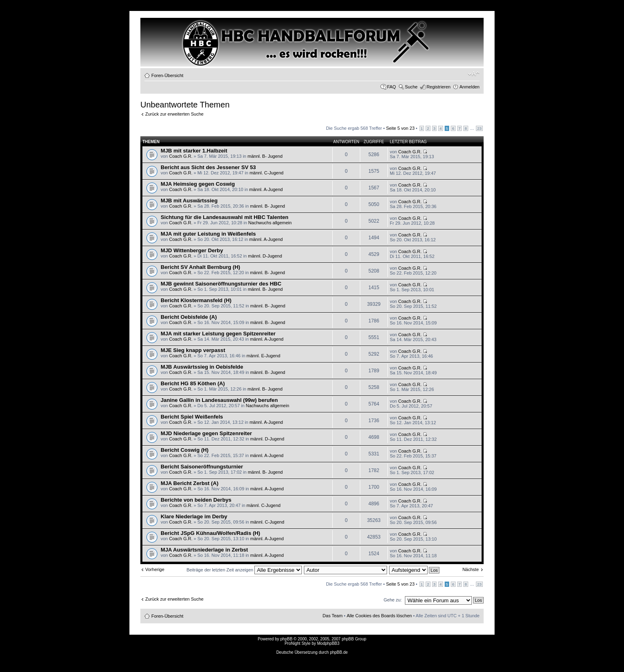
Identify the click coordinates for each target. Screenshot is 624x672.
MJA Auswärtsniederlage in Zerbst (204, 550)
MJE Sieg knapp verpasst (193, 350)
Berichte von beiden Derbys (196, 500)
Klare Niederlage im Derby (194, 516)
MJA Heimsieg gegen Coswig (198, 184)
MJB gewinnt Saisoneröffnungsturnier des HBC (221, 284)
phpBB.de (339, 652)
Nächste (471, 569)
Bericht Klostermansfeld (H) (196, 300)
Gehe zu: (393, 600)
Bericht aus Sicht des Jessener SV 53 (208, 167)
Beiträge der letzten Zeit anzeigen (244, 570)
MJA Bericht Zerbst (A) (189, 483)
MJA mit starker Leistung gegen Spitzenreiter (218, 334)
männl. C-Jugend (267, 173)
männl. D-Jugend (265, 256)
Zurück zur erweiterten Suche (174, 114)
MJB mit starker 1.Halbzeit (194, 151)
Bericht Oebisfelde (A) (189, 317)
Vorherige (155, 569)
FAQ (392, 87)
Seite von (400, 128)
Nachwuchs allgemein (270, 223)
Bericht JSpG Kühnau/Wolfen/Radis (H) (210, 533)
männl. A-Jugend (266, 189)
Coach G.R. (181, 156)
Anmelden (469, 87)
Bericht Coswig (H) (185, 450)
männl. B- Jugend (265, 156)
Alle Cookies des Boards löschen (379, 616)
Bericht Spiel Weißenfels (192, 417)
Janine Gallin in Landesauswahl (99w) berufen (219, 400)
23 (479, 128)
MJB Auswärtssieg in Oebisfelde (202, 367)
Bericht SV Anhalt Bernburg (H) (200, 267)
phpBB (286, 639)
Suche (411, 87)
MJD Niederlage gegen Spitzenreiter (206, 433)
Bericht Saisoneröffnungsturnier (202, 467)
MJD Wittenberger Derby (192, 250)
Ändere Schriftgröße (474, 74)
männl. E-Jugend (264, 356)
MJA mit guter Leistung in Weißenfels (208, 234)
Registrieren (438, 87)
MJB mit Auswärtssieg (189, 201)
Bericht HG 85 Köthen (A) (193, 383)
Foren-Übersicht (167, 75)
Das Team (332, 616)
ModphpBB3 (328, 643)
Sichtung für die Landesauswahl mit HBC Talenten (225, 217)
